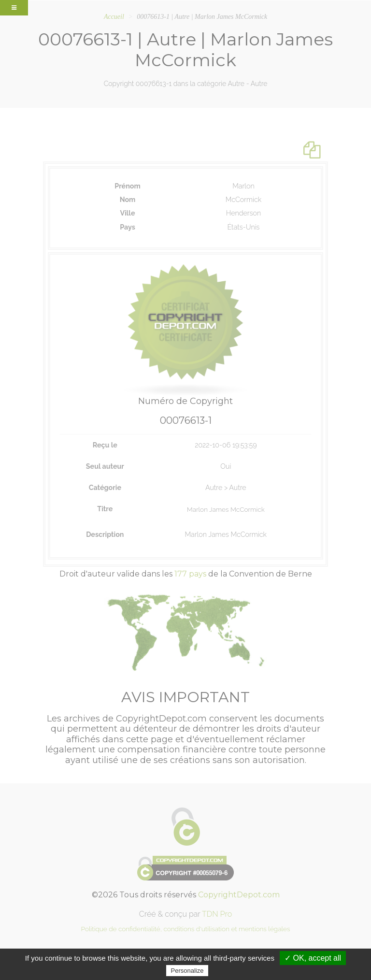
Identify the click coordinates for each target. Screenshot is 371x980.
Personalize (187, 971)
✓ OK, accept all (313, 958)
